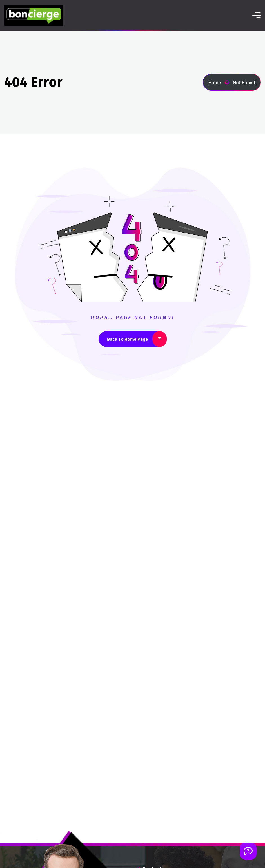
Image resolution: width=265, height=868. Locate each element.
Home (219, 82)
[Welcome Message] (248, 851)
